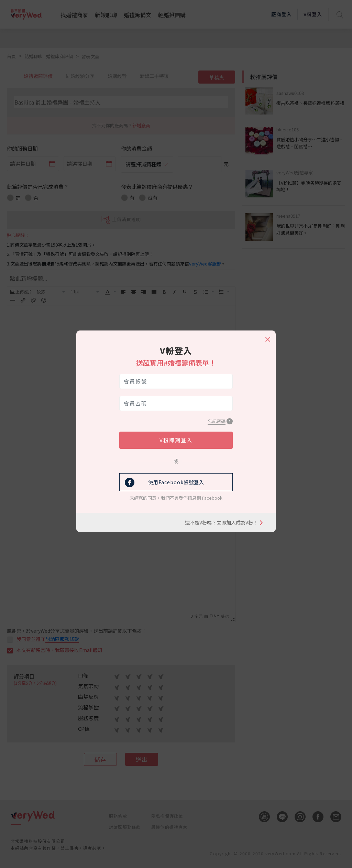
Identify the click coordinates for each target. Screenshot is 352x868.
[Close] (267, 336)
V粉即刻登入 (176, 440)
